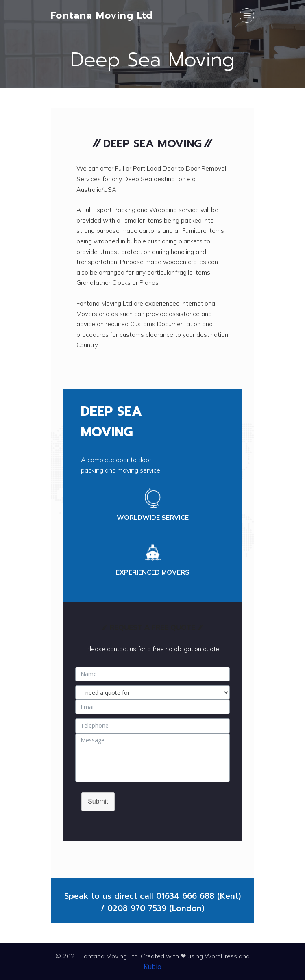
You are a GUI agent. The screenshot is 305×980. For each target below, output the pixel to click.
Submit (98, 801)
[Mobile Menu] (247, 15)
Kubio (152, 967)
